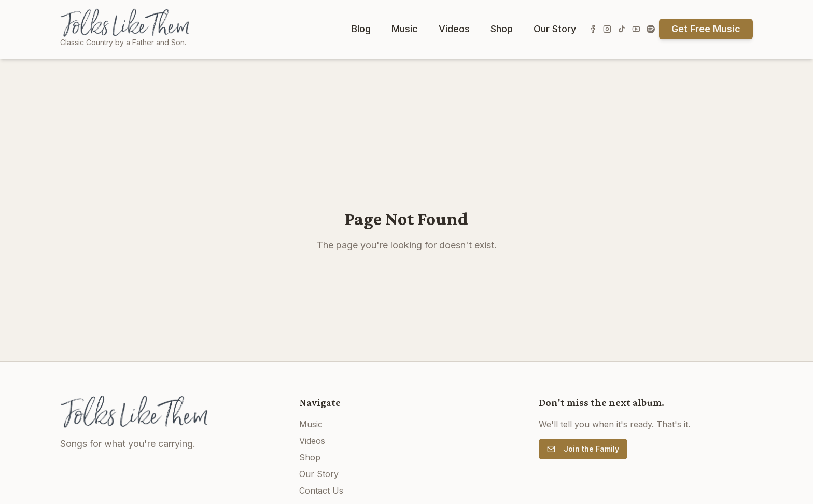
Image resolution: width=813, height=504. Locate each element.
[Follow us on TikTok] (622, 29)
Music (405, 29)
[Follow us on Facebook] (593, 29)
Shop (502, 29)
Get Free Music (706, 29)
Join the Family (583, 449)
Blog (361, 29)
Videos (454, 29)
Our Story (555, 29)
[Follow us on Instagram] (607, 29)
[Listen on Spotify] (651, 29)
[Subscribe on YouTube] (636, 29)
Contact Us (321, 491)
